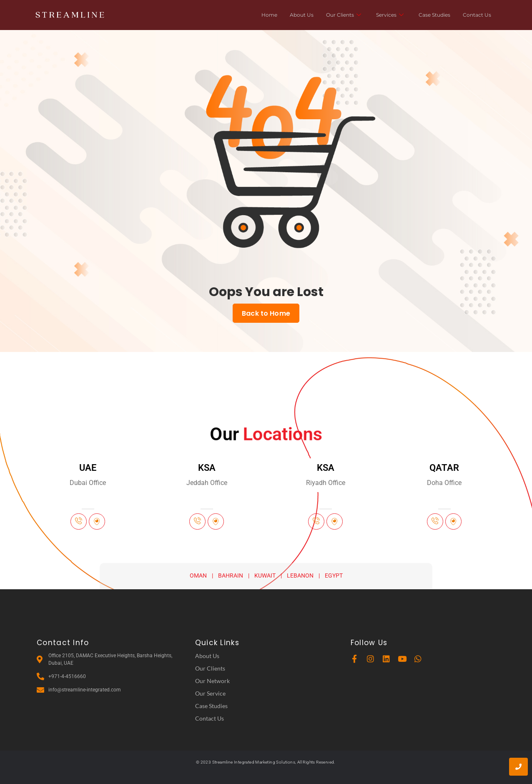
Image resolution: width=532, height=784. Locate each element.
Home (269, 15)
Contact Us (477, 15)
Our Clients (344, 15)
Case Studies (434, 15)
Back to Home (266, 313)
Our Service (210, 693)
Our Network (212, 680)
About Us (302, 15)
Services (390, 15)
